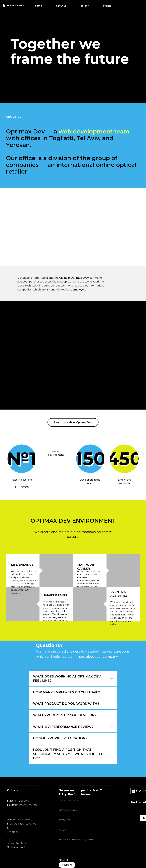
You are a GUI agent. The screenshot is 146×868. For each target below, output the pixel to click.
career (85, 6)
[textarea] (85, 792)
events (107, 6)
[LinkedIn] (140, 6)
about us (61, 6)
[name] (85, 772)
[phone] (85, 782)
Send (85, 850)
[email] (85, 802)
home (38, 6)
